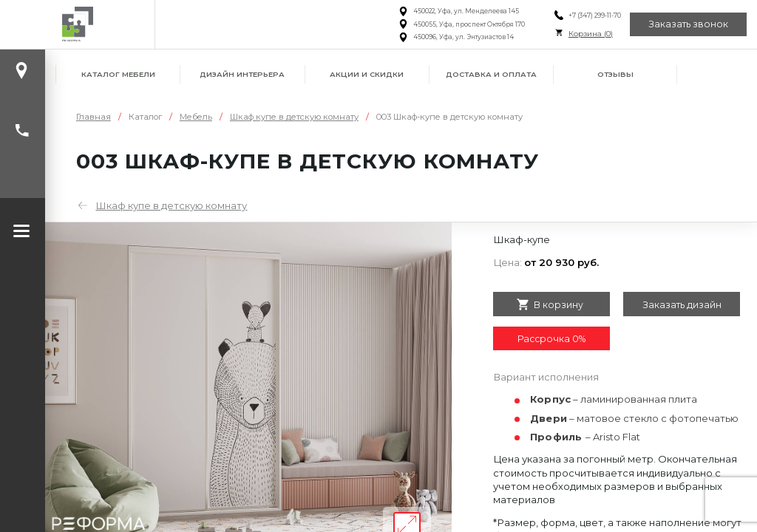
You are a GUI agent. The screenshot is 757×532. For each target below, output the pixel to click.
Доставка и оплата (491, 74)
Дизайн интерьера (242, 74)
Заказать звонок (688, 24)
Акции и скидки (367, 74)
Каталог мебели (118, 74)
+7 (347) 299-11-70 (594, 16)
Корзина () (590, 34)
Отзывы (615, 74)
